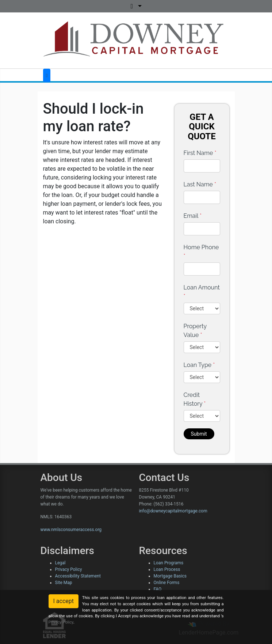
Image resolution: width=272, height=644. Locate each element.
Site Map (64, 583)
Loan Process (167, 569)
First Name (200, 153)
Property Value (195, 331)
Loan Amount (202, 292)
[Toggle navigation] (47, 75)
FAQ (158, 589)
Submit (199, 434)
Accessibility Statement (78, 576)
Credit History (195, 399)
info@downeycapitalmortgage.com (173, 511)
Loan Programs (169, 563)
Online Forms (167, 583)
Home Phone (201, 252)
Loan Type (199, 365)
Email (193, 216)
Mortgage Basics (170, 576)
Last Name (200, 184)
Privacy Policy (69, 569)
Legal (60, 563)
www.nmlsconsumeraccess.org (71, 530)
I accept (64, 601)
